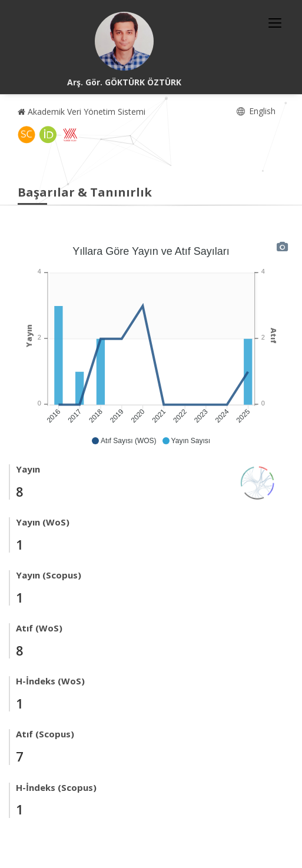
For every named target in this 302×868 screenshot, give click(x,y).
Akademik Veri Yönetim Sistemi (82, 112)
